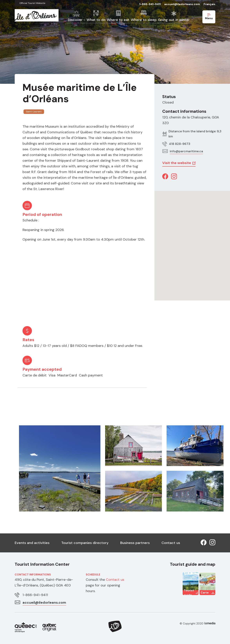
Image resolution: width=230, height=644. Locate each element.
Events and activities (32, 543)
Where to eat (118, 20)
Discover (75, 20)
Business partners (135, 543)
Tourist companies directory (85, 543)
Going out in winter (174, 20)
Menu (209, 17)
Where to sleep (144, 20)
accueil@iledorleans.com (182, 4)
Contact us (171, 543)
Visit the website (177, 163)
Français (209, 4)
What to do (96, 20)
